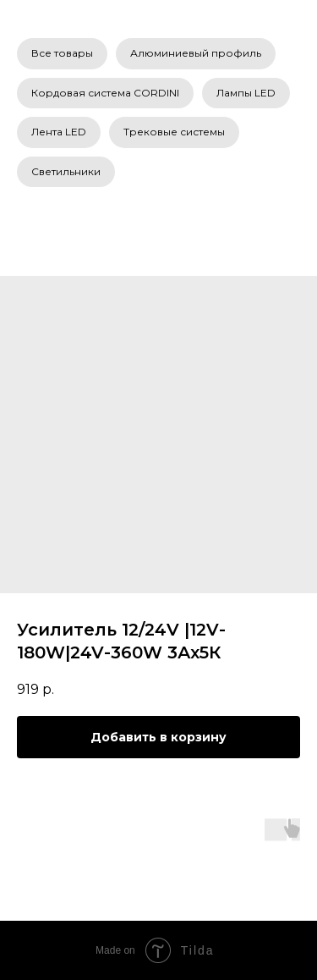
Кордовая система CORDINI (105, 93)
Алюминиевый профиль (196, 53)
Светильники (66, 171)
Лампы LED (246, 93)
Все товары (62, 53)
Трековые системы (174, 132)
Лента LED (59, 132)
